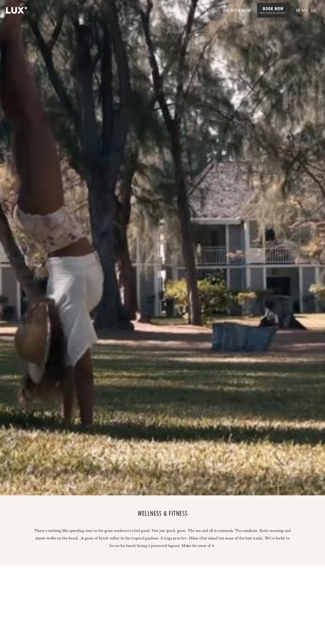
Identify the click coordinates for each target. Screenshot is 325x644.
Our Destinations (237, 11)
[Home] (16, 10)
